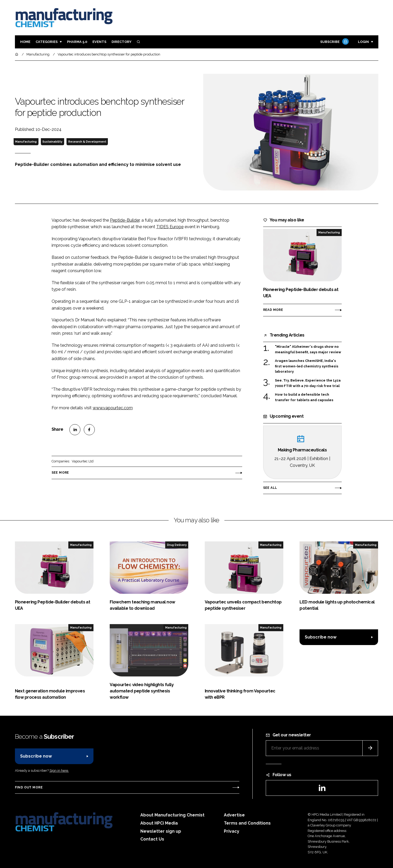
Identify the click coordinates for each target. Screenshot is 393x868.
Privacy (232, 831)
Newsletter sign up (161, 831)
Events (99, 42)
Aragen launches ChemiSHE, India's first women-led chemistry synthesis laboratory (307, 366)
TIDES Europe (170, 227)
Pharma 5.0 (77, 42)
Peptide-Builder (125, 220)
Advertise (234, 815)
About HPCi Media (159, 823)
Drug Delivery (177, 545)
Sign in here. (59, 771)
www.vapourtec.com (113, 408)
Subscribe (334, 42)
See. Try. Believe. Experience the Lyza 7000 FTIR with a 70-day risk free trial (308, 383)
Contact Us (152, 839)
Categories (47, 42)
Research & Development (87, 142)
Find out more (29, 787)
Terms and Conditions (247, 823)
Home (25, 42)
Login (363, 42)
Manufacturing (26, 142)
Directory (121, 42)
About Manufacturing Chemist (172, 815)
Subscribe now (321, 637)
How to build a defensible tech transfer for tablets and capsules (304, 397)
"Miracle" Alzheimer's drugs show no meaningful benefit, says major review (308, 349)
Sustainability (52, 142)
